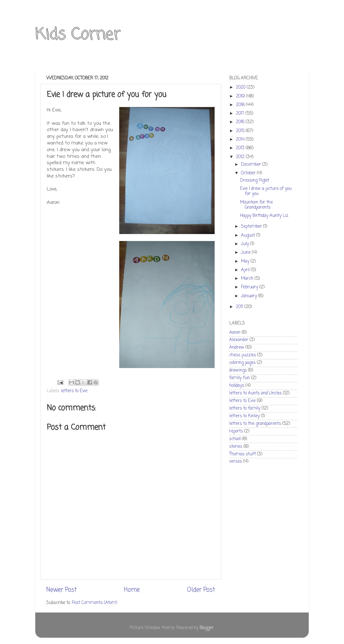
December (252, 165)
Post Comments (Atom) (94, 603)
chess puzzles (243, 355)
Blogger (207, 628)
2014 (241, 140)
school (235, 439)
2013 (241, 148)
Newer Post (62, 590)
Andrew (237, 348)
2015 (241, 131)
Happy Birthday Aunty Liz (264, 216)
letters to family (245, 409)
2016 (241, 122)
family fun (240, 378)
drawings (238, 370)
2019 (241, 96)
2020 (241, 87)
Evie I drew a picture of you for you (266, 191)
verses (236, 462)
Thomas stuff (243, 454)
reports (236, 431)
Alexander (239, 340)
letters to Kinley (244, 416)
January (250, 296)
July (246, 244)
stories (236, 447)
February (250, 287)
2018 (241, 105)
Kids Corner (78, 35)
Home (132, 590)
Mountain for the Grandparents (256, 205)
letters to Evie (74, 391)
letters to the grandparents (255, 424)
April (246, 270)
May (246, 262)
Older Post (201, 590)
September (252, 227)
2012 (241, 157)
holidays (237, 386)
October (249, 173)
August (249, 235)
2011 (240, 307)
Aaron (235, 333)
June (246, 253)
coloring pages (242, 363)
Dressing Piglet (255, 181)
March (248, 279)
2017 (241, 114)
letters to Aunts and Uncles (255, 393)
